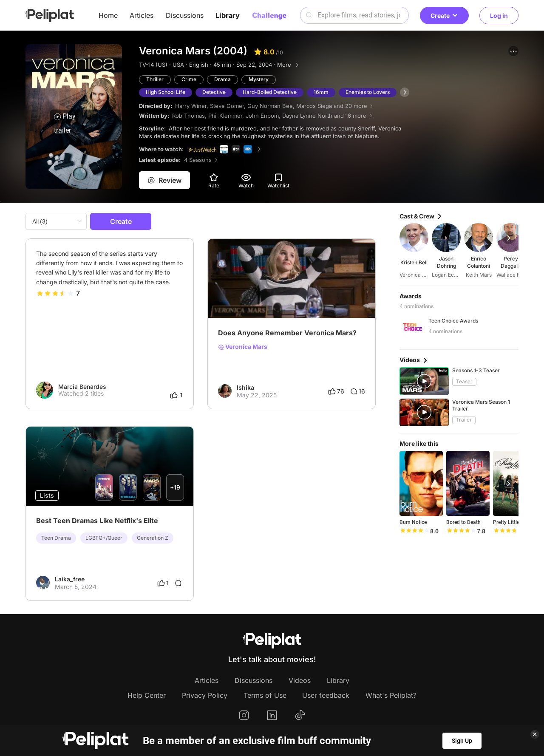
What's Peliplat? (391, 695)
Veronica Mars (243, 347)
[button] (513, 51)
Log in (499, 16)
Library (228, 15)
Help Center (147, 695)
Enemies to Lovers (368, 92)
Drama (222, 79)
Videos (300, 680)
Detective (214, 92)
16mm (321, 92)
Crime (189, 79)
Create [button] (444, 16)
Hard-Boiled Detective (270, 92)
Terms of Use (265, 695)
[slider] (55, 293)
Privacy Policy (205, 695)
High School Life (166, 92)
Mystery (259, 79)
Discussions (185, 15)
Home (108, 15)
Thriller (155, 79)
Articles (142, 15)
